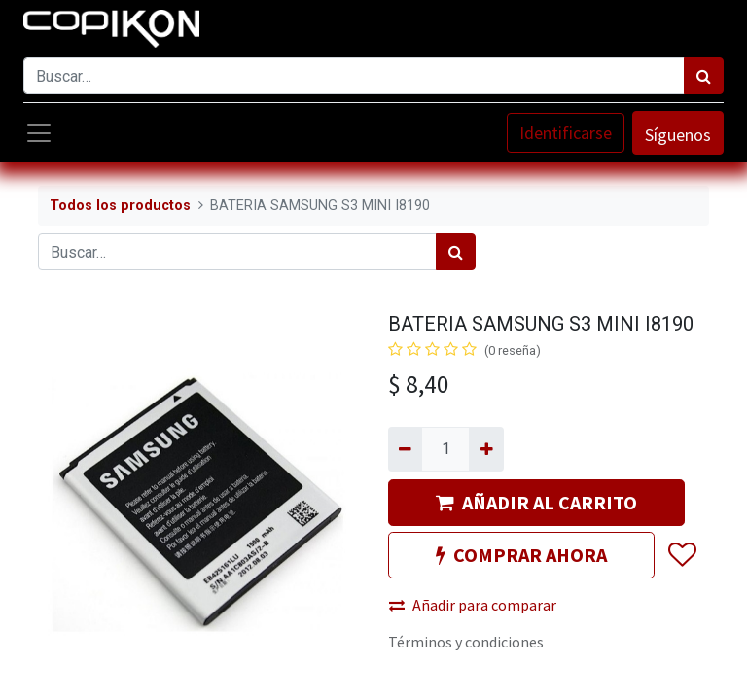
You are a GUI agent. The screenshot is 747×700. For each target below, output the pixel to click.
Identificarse (566, 133)
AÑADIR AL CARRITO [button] (536, 502)
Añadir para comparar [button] (473, 605)
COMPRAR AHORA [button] (521, 555)
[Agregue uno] (486, 449)
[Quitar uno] (405, 449)
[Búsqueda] (704, 76)
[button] (681, 555)
